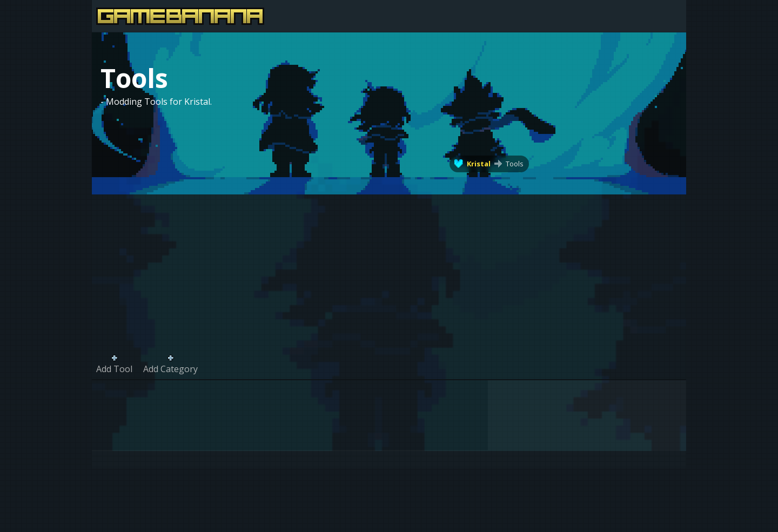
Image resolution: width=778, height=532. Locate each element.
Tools (515, 164)
